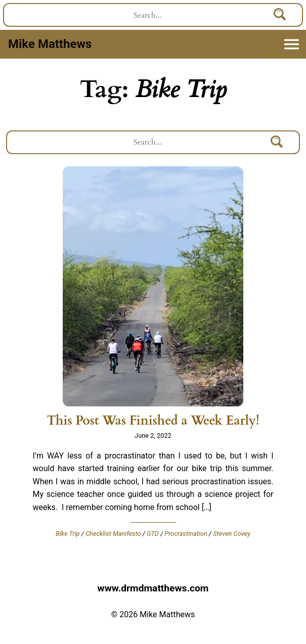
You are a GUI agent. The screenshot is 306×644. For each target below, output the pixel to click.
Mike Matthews (50, 44)
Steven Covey (232, 534)
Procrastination (186, 534)
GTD (153, 534)
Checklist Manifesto (113, 534)
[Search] (280, 15)
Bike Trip (68, 534)
